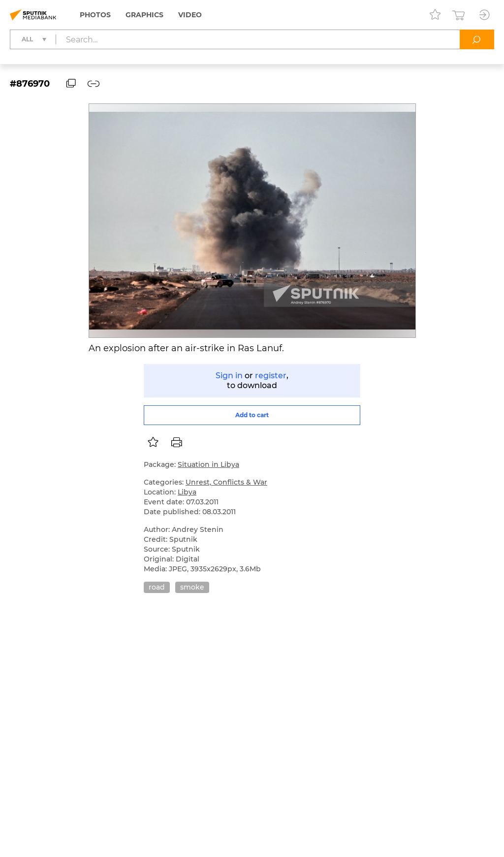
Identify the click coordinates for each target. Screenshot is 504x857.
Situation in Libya (208, 464)
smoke (192, 587)
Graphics (144, 15)
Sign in (229, 376)
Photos (95, 15)
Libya (187, 492)
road (157, 587)
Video (190, 15)
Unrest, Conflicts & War (226, 482)
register (271, 376)
